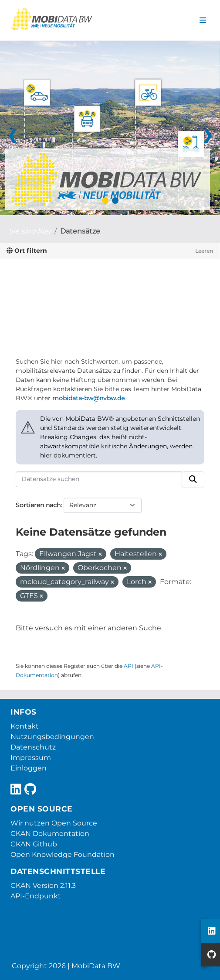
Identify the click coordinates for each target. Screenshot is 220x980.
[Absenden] (193, 479)
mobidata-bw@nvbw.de (88, 398)
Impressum (31, 758)
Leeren (204, 251)
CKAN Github (34, 844)
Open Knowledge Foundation (63, 854)
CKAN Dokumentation (50, 834)
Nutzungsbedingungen (52, 737)
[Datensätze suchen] (99, 479)
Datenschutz (33, 747)
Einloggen (29, 768)
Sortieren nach (38, 505)
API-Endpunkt (36, 896)
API (129, 666)
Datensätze (80, 231)
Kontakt (25, 726)
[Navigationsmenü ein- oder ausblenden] (203, 21)
